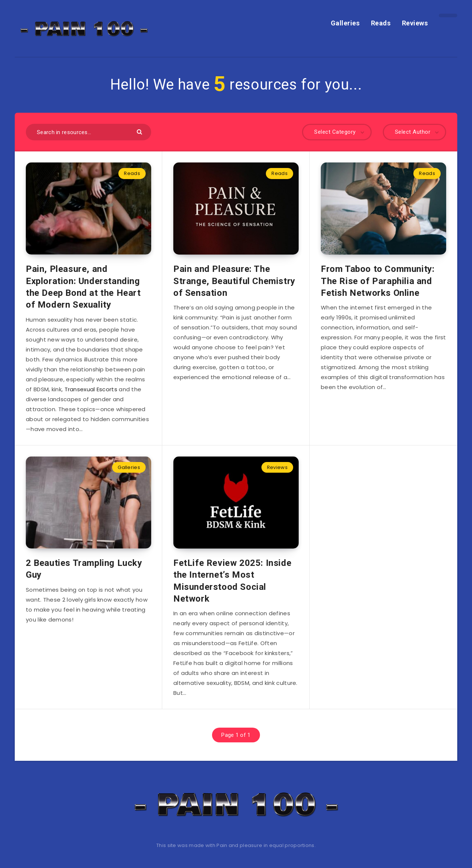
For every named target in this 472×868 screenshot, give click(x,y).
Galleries (345, 23)
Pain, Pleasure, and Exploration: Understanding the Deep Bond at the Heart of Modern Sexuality (83, 287)
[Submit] (140, 131)
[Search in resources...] (88, 132)
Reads (381, 23)
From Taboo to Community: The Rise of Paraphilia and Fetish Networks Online (378, 281)
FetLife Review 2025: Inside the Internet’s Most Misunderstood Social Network (232, 581)
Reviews (415, 23)
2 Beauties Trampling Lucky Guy (84, 569)
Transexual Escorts (91, 389)
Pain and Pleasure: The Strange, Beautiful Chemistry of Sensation (234, 281)
